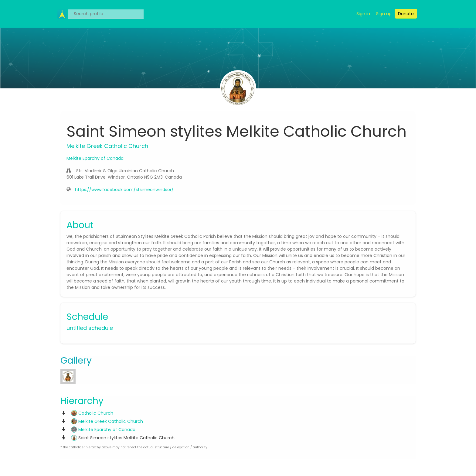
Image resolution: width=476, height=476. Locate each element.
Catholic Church (92, 413)
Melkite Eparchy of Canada (95, 158)
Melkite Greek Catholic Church (107, 421)
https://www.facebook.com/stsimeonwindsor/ (124, 190)
